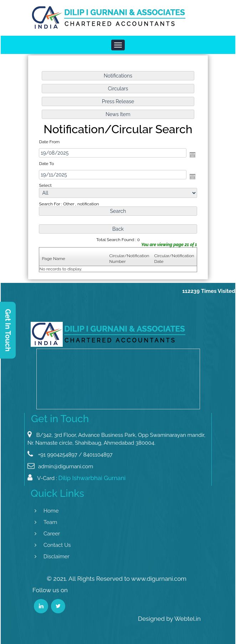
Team (46, 522)
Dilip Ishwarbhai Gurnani (92, 483)
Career (47, 534)
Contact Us (53, 545)
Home (46, 511)
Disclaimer (52, 556)
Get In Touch (8, 330)
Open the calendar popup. (193, 155)
